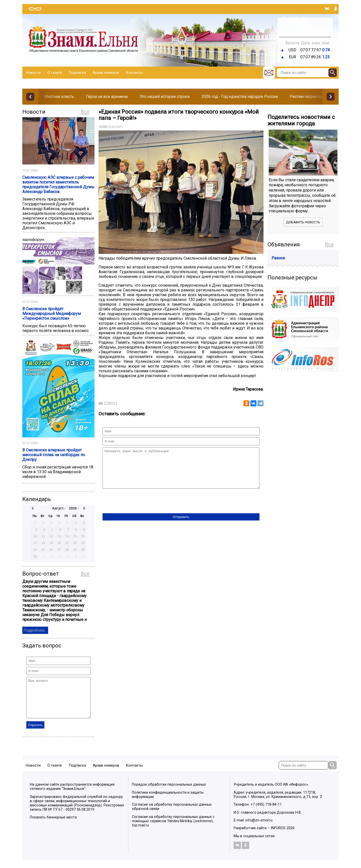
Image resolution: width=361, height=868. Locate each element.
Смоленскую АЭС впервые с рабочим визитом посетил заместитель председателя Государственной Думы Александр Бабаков (58, 185)
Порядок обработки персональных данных (169, 792)
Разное (278, 258)
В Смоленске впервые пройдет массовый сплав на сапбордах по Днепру (54, 455)
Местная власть (59, 97)
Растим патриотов (307, 97)
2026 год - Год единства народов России (240, 97)
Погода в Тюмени (305, 30)
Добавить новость (303, 222)
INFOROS (278, 836)
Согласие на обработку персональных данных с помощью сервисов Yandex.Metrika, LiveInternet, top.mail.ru (173, 829)
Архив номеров (106, 73)
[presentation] (141, 509)
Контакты (134, 73)
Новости (33, 73)
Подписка (77, 73)
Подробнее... (35, 630)
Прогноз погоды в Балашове (305, 25)
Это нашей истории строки (165, 97)
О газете (55, 73)
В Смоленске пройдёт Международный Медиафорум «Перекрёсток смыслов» (52, 314)
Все (85, 112)
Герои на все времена (107, 97)
